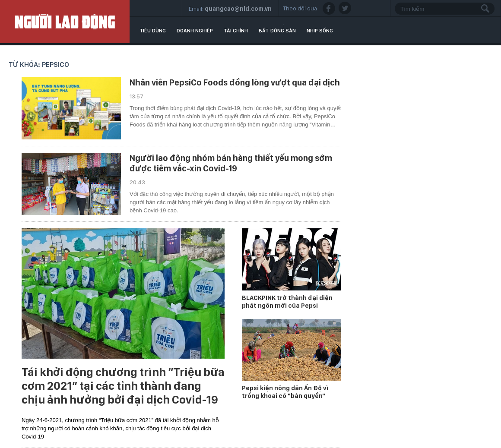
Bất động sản (277, 31)
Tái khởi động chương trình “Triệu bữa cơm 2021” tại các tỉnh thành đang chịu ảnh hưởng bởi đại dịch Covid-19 (123, 386)
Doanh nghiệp (195, 31)
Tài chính (236, 31)
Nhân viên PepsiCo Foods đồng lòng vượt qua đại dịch (235, 82)
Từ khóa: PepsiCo (39, 65)
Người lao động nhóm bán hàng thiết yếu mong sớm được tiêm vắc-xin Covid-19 (231, 163)
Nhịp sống (320, 31)
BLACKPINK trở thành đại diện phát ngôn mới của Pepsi (287, 302)
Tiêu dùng (153, 31)
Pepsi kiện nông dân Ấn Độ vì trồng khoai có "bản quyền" (285, 392)
